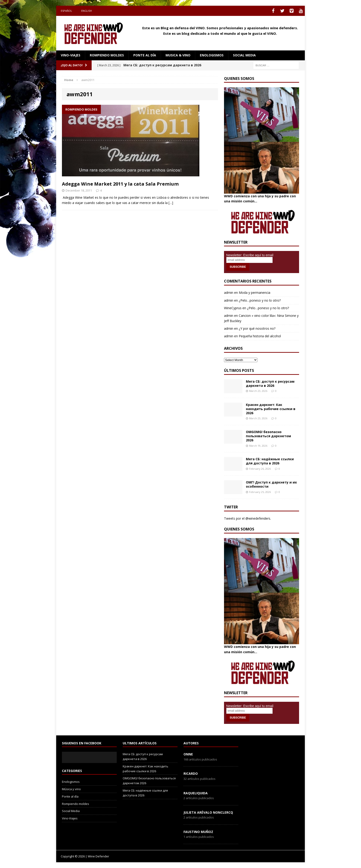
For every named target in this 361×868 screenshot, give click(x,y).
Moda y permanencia (255, 293)
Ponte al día (145, 55)
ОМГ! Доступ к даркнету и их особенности (271, 484)
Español (66, 11)
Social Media (71, 811)
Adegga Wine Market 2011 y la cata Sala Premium (120, 184)
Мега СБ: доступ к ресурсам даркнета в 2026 (270, 383)
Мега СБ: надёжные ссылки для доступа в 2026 (270, 461)
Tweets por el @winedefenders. (247, 518)
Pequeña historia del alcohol (260, 336)
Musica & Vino (178, 55)
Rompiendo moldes (107, 55)
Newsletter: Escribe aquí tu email (250, 255)
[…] (171, 203)
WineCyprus (233, 308)
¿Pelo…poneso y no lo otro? (260, 300)
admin (229, 293)
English (87, 11)
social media (244, 55)
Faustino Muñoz (198, 832)
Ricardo (191, 773)
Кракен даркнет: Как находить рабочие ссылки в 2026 (271, 409)
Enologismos (212, 55)
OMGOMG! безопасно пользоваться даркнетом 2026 (268, 436)
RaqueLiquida (196, 793)
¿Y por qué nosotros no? (257, 328)
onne (188, 754)
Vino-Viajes (71, 55)
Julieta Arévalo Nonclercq (208, 812)
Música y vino (71, 789)
